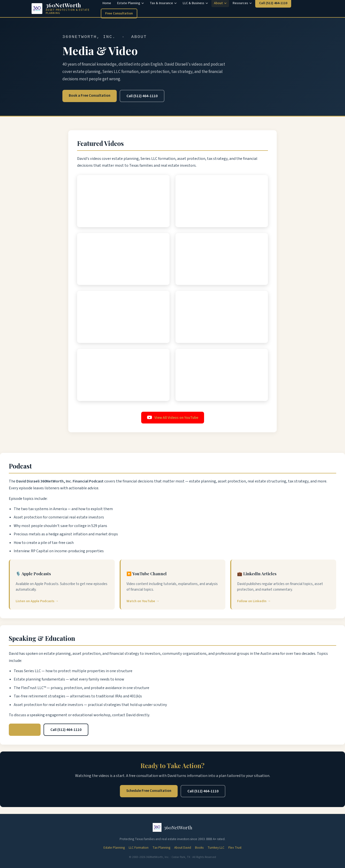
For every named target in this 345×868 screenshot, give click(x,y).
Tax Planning (161, 848)
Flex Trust (235, 848)
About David (183, 848)
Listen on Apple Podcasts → (37, 601)
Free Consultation (119, 13)
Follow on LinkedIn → (254, 601)
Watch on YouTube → (143, 601)
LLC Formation (139, 848)
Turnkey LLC (216, 848)
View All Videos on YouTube (173, 418)
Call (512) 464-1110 (142, 96)
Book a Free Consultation (90, 95)
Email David (25, 729)
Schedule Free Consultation (149, 791)
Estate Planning (114, 848)
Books (199, 848)
